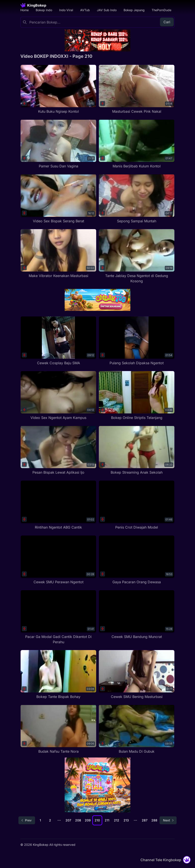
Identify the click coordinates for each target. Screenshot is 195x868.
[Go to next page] (168, 820)
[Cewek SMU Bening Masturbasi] (137, 675)
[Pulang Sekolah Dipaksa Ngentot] (137, 341)
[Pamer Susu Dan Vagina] (58, 144)
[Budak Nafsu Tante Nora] (58, 729)
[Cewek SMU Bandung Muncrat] (137, 615)
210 (97, 820)
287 (145, 820)
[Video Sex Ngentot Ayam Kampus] (58, 396)
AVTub (85, 10)
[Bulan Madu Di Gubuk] (137, 729)
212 (117, 820)
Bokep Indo (44, 10)
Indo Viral (66, 10)
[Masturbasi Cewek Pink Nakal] (137, 89)
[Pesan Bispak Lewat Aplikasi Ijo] (58, 450)
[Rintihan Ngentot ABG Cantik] (58, 505)
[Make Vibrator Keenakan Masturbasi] (58, 254)
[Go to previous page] (27, 820)
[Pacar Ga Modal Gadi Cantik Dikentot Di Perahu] (58, 617)
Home (25, 10)
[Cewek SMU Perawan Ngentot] (58, 560)
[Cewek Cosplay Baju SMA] (58, 341)
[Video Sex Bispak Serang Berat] (58, 199)
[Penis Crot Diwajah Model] (137, 505)
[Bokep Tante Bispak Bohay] (58, 675)
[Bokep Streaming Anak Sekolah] (137, 450)
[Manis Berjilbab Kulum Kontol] (137, 144)
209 (88, 820)
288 (154, 820)
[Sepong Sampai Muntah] (137, 199)
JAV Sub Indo (107, 10)
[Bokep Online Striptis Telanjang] (137, 396)
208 (78, 820)
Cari (167, 22)
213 (126, 820)
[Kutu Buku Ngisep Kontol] (58, 89)
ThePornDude (161, 10)
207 (68, 820)
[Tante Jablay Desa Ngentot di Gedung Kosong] (137, 256)
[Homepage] (33, 5)
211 (107, 820)
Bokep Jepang (134, 10)
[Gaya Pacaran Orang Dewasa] (137, 560)
